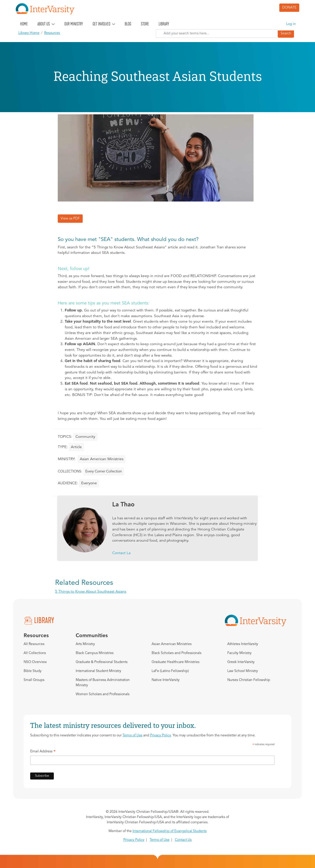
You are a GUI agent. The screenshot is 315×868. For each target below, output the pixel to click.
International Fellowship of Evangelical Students (170, 831)
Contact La (121, 553)
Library (164, 24)
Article (76, 447)
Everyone (89, 483)
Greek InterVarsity (241, 662)
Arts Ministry (85, 644)
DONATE (289, 8)
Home (24, 24)
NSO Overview (35, 662)
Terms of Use (132, 735)
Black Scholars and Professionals (177, 653)
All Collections (35, 653)
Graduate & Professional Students (102, 662)
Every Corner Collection (104, 472)
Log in (291, 24)
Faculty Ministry (239, 653)
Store (145, 24)
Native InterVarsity (166, 680)
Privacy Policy (160, 735)
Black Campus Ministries (95, 653)
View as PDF (70, 219)
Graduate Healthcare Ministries (176, 662)
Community (85, 437)
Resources (52, 33)
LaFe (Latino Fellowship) (170, 671)
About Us (44, 24)
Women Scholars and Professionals (103, 694)
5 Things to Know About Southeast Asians (91, 592)
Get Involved (101, 24)
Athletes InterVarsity (243, 644)
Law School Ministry (243, 671)
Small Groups (34, 680)
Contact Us (183, 840)
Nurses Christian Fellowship (249, 680)
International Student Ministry (98, 671)
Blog (128, 24)
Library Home (29, 33)
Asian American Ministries (102, 459)
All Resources (34, 644)
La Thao (123, 505)
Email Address (43, 752)
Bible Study (33, 671)
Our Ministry (74, 24)
